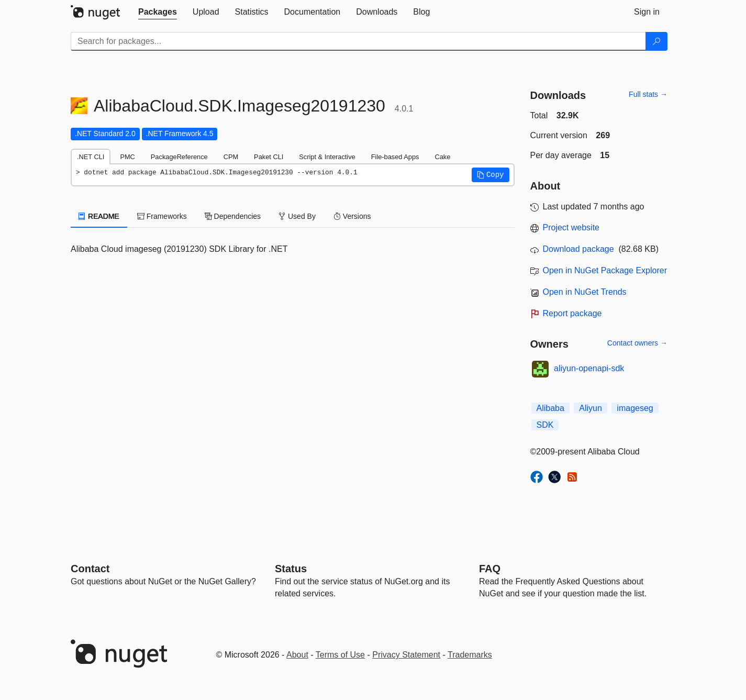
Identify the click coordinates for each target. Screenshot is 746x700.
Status (291, 569)
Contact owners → (637, 343)
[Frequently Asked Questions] (490, 569)
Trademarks (470, 655)
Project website (571, 227)
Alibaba (550, 408)
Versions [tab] (352, 216)
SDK (545, 425)
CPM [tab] (231, 157)
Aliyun (591, 408)
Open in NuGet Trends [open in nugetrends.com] (585, 292)
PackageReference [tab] (179, 157)
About (297, 655)
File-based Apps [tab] (395, 157)
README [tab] (99, 216)
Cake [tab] (442, 157)
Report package (572, 313)
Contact (90, 569)
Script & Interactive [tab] (327, 157)
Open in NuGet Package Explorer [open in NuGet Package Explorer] (605, 270)
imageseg (635, 408)
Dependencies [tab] (233, 216)
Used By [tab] (297, 216)
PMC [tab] (127, 157)
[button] (491, 175)
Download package (578, 249)
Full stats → (648, 94)
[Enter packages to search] (358, 41)
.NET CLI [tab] (91, 157)
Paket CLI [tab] (269, 157)
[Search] (656, 41)
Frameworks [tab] (162, 216)
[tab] (158, 12)
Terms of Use (340, 655)
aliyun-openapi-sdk (589, 368)
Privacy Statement (406, 655)
